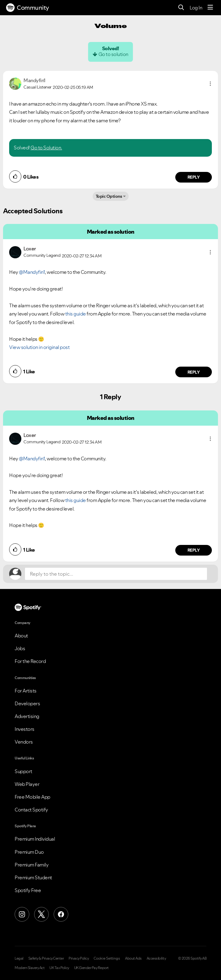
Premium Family (32, 865)
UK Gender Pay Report (91, 968)
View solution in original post (39, 347)
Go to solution (113, 54)
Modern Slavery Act (30, 968)
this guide (76, 314)
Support (23, 771)
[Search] (181, 8)
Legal (19, 958)
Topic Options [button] (109, 196)
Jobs (20, 648)
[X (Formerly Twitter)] (41, 914)
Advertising (27, 716)
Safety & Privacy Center (46, 958)
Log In (196, 8)
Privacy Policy (79, 958)
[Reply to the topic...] (116, 574)
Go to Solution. (46, 148)
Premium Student (33, 877)
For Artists (26, 691)
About (21, 636)
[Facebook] (61, 914)
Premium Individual (35, 839)
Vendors (24, 742)
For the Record (30, 661)
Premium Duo (29, 852)
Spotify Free (28, 890)
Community (28, 8)
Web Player (27, 784)
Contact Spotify (31, 810)
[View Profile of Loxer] (30, 249)
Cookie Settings (107, 958)
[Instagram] (22, 914)
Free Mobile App (32, 797)
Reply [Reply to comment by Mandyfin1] (194, 177)
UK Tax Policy (59, 968)
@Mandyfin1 (32, 272)
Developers (27, 703)
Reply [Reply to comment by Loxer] (194, 372)
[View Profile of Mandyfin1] (34, 80)
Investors (25, 729)
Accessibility (156, 958)
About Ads (133, 958)
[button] (210, 84)
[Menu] (210, 8)
